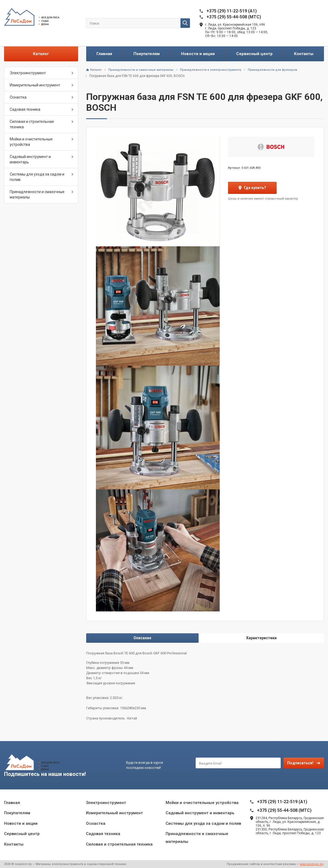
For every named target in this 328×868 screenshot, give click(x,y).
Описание (142, 638)
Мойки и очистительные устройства (31, 142)
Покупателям (147, 54)
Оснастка (18, 97)
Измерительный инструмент (35, 85)
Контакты (304, 54)
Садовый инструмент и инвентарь (30, 159)
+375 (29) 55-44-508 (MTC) (234, 17)
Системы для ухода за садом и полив (37, 177)
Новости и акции (198, 54)
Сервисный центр (254, 54)
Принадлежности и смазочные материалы (37, 194)
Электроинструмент (28, 73)
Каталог (41, 54)
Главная (104, 54)
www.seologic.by (311, 864)
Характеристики (261, 638)
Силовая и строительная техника (32, 124)
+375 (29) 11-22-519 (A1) (232, 11)
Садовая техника (25, 109)
